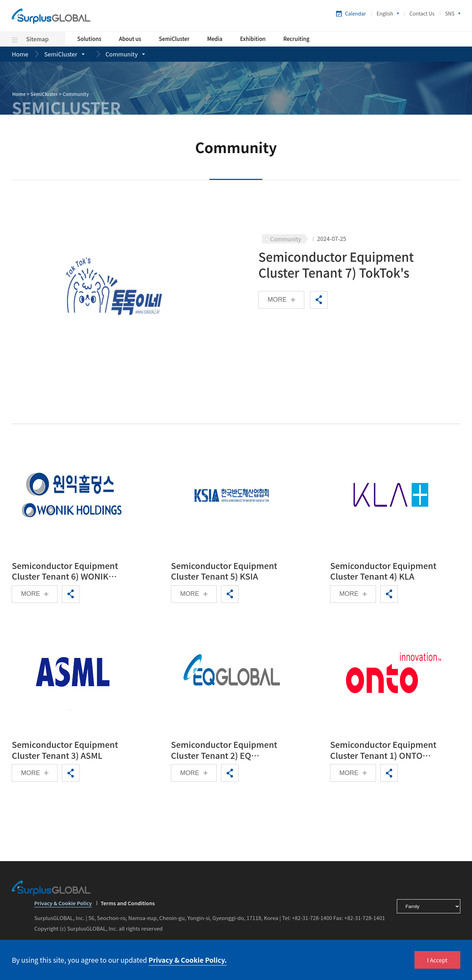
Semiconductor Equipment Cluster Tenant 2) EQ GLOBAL (225, 752)
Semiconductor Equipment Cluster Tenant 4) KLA (384, 572)
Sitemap (30, 39)
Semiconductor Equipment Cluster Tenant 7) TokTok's (337, 265)
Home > (22, 94)
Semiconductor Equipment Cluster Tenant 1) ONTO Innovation (384, 752)
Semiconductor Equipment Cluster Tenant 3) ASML (66, 752)
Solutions (89, 39)
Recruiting (296, 39)
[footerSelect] (429, 909)
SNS (450, 14)
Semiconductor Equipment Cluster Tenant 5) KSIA (225, 572)
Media (215, 39)
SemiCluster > (46, 94)
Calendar (355, 14)
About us (130, 39)
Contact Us (422, 14)
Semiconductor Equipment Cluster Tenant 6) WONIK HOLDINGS (66, 572)
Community (123, 54)
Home (20, 54)
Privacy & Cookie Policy (64, 907)
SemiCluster (174, 39)
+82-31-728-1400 (312, 921)
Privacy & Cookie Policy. (188, 960)
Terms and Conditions (129, 906)
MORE (277, 300)
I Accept (437, 960)
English (385, 14)
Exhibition (253, 39)
